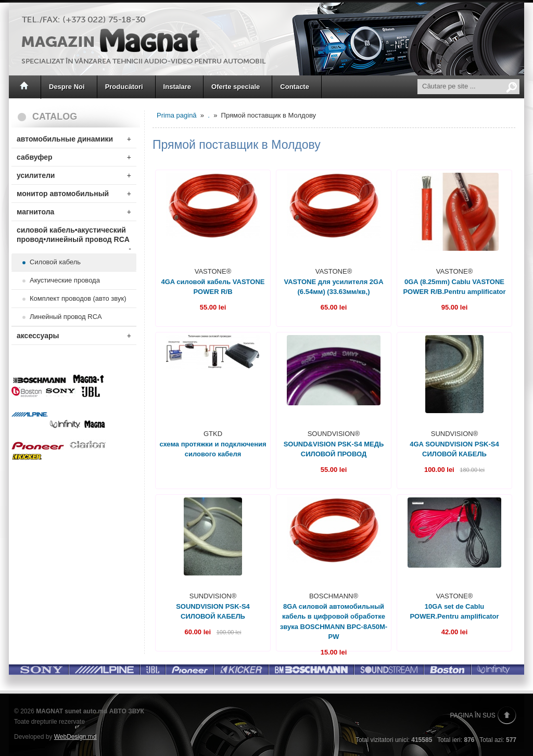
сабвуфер (74, 157)
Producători (124, 87)
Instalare (177, 87)
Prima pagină (177, 115)
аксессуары (74, 336)
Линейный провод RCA (66, 317)
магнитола (74, 212)
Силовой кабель (55, 262)
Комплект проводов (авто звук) (78, 298)
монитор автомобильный (74, 194)
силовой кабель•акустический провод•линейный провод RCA (74, 237)
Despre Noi (67, 87)
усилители (74, 175)
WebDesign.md (75, 737)
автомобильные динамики (74, 139)
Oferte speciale (236, 87)
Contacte (295, 87)
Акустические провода (65, 280)
